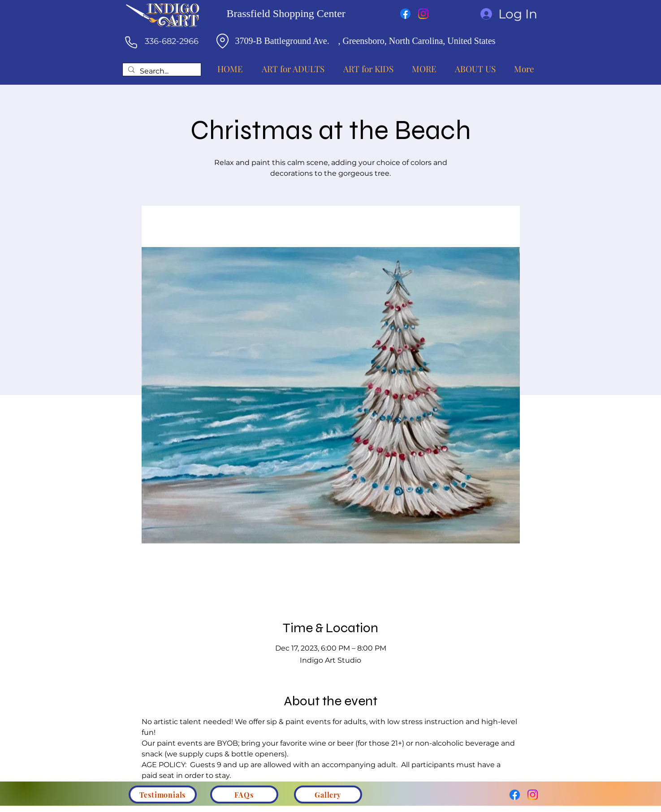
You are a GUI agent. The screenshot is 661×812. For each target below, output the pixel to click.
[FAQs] (244, 795)
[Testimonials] (163, 795)
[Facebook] (405, 14)
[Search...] (161, 72)
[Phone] (131, 42)
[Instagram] (423, 14)
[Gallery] (328, 795)
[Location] (223, 41)
